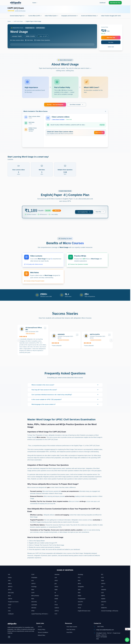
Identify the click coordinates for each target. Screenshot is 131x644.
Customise (10, 159)
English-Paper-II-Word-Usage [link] (33, 21)
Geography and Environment (70, 16)
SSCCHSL (34, 602)
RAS (79, 581)
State (103, 581)
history (10, 578)
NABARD (104, 590)
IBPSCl (57, 596)
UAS (102, 605)
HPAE (33, 611)
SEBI (79, 590)
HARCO (57, 608)
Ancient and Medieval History (90, 16)
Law (56, 578)
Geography (34, 578)
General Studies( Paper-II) (18, 16)
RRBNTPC (104, 608)
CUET (10, 605)
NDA (79, 593)
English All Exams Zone (84, 611)
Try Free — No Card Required (55, 105)
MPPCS (10, 587)
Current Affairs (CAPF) (35, 16)
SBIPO (103, 596)
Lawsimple (34, 605)
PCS (79, 578)
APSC (56, 581)
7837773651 (100, 627)
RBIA (33, 590)
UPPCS (103, 584)
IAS (9, 575)
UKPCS (33, 584)
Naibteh (103, 599)
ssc (56, 602)
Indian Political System (52, 16)
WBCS (10, 584)
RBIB (56, 590)
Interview (57, 575)
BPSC (79, 584)
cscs (33, 581)
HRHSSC (34, 608)
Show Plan (100, 212)
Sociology (80, 575)
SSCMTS (104, 602)
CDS (102, 593)
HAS (9, 581)
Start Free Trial (111, 38)
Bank (9, 596)
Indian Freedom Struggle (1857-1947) (112, 16)
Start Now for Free (115, 3)
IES (102, 575)
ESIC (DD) (11, 593)
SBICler (10, 599)
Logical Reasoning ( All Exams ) (40, 614)
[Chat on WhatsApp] (127, 640)
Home (9, 21)
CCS (56, 614)
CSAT (33, 575)
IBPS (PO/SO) (35, 596)
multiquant (11, 614)
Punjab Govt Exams (13, 602)
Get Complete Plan (84, 212)
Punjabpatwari (82, 599)
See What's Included (77, 105)
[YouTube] (9, 637)
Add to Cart (111, 47)
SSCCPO (80, 602)
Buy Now (111, 42)
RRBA (79, 596)
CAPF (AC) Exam (18, 21)
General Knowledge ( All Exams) (110, 611)
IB (55, 593)
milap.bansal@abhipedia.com (105, 630)
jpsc (56, 584)
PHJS (56, 605)
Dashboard (103, 3)
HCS (102, 578)
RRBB (56, 599)
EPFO (10, 590)
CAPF (33, 593)
